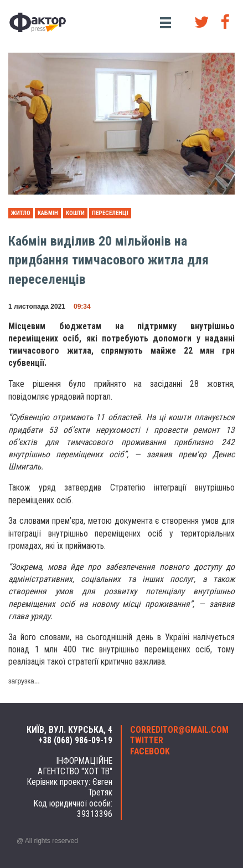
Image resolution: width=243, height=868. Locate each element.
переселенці (110, 213)
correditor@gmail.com (179, 730)
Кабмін (48, 213)
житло (21, 213)
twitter (147, 741)
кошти (75, 213)
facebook (150, 752)
